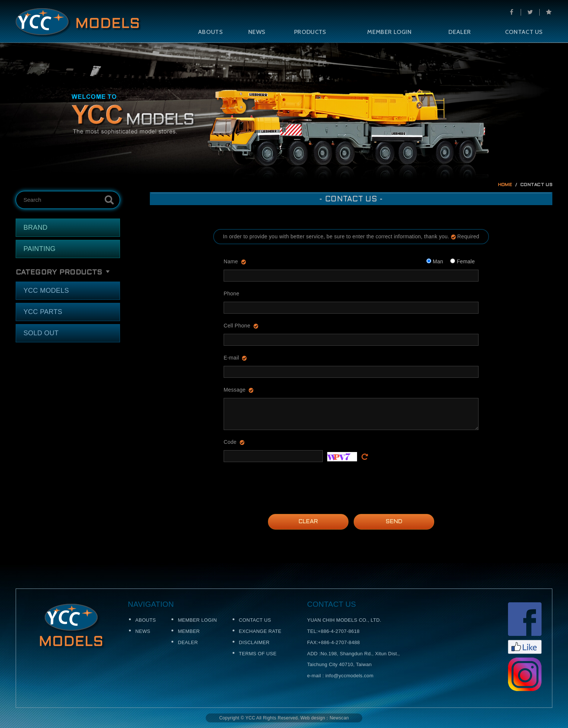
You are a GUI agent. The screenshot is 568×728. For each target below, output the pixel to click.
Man (435, 261)
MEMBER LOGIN (389, 32)
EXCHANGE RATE (260, 631)
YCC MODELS (46, 291)
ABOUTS (210, 32)
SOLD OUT (41, 333)
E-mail (231, 358)
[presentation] (280, 483)
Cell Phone (237, 326)
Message (235, 390)
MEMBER (189, 631)
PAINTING (40, 249)
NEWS (257, 32)
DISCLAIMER (254, 642)
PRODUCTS (310, 32)
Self (78, 23)
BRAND (36, 228)
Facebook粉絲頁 (525, 628)
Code (230, 442)
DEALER (460, 32)
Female (463, 261)
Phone (231, 294)
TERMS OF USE (258, 654)
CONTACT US (524, 32)
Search (109, 200)
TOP (550, 573)
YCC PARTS (43, 312)
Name (231, 261)
